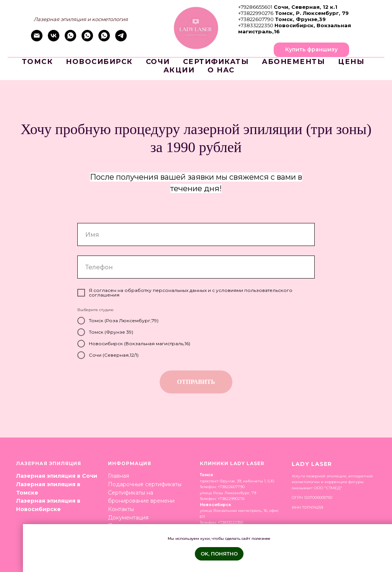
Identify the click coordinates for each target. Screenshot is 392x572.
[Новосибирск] (104, 39)
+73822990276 (256, 13)
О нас (221, 70)
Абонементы (293, 62)
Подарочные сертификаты (145, 484)
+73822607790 (256, 19)
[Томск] (87, 39)
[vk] (54, 39)
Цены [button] (351, 62)
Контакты (121, 509)
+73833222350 (256, 25)
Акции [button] (179, 70)
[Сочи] (70, 39)
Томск (38, 62)
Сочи (158, 62)
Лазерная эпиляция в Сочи (57, 476)
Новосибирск (99, 62)
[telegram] (121, 39)
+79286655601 (255, 7)
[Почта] (37, 39)
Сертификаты (216, 62)
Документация (128, 518)
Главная (118, 476)
